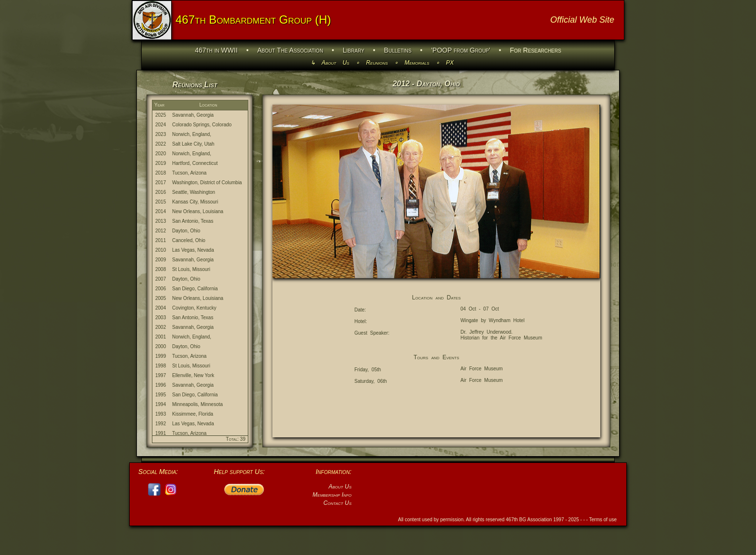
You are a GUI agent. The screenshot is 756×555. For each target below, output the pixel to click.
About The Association (290, 50)
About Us (336, 63)
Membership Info (332, 495)
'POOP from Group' (461, 50)
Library (354, 50)
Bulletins (398, 50)
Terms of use (603, 520)
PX (450, 63)
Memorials (417, 63)
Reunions (377, 63)
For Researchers (535, 50)
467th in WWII (216, 50)
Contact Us (337, 503)
